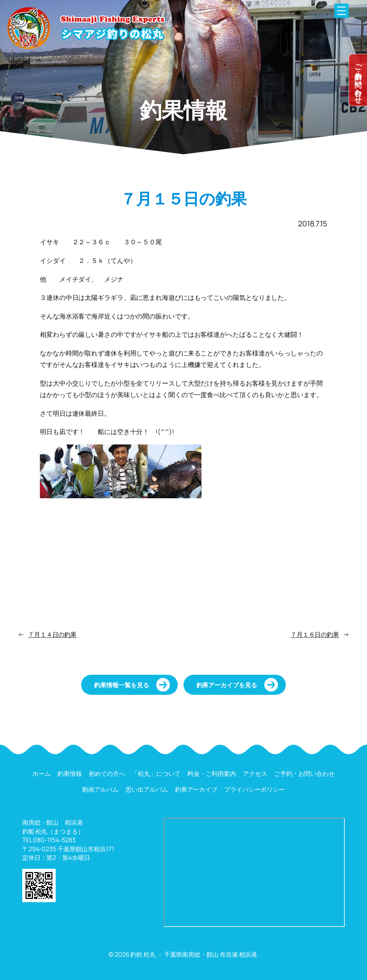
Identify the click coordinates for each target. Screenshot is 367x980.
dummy (358, 80)
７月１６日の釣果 (315, 634)
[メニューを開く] (342, 11)
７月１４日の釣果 (52, 634)
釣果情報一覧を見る (121, 685)
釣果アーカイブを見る (227, 685)
